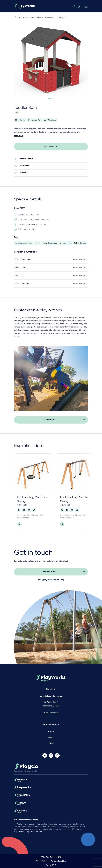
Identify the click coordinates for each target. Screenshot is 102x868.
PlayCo (51, 737)
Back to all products (24, 17)
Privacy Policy (41, 861)
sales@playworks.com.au (51, 696)
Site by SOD (51, 865)
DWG (24, 269)
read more (19, 136)
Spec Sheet (26, 261)
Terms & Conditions (59, 861)
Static (61, 17)
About (51, 732)
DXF (23, 277)
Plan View (25, 285)
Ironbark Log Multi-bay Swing (32, 501)
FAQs (51, 743)
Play (39, 17)
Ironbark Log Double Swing (74, 501)
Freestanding (50, 17)
